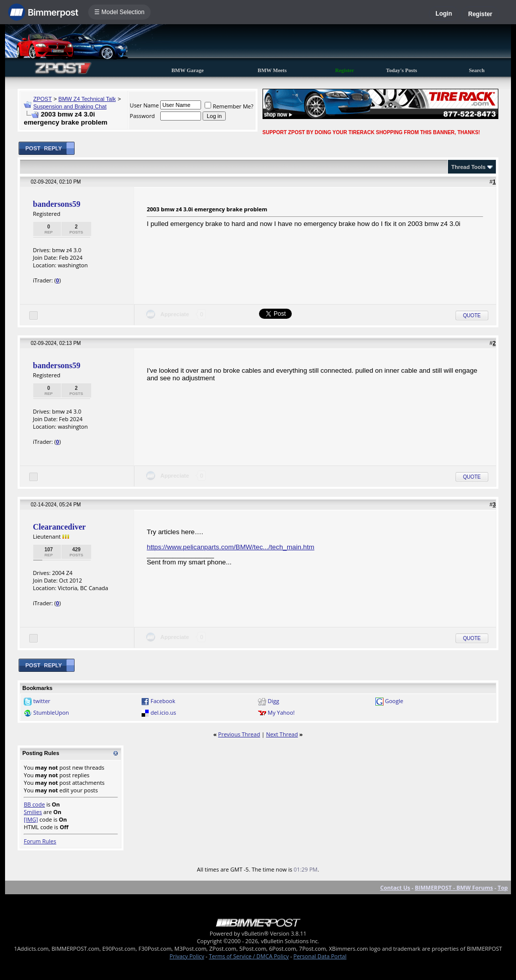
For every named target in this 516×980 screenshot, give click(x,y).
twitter (42, 701)
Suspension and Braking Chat (70, 106)
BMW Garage (187, 70)
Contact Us (395, 887)
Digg (273, 701)
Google (394, 701)
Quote (472, 315)
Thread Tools (468, 167)
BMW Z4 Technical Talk (87, 99)
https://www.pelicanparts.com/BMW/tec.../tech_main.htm (231, 547)
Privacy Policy (187, 956)
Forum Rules (40, 841)
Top (503, 887)
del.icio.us (164, 712)
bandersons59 (56, 204)
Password (143, 116)
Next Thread (282, 734)
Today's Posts (402, 70)
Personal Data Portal (320, 956)
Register (480, 14)
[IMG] (31, 819)
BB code (34, 804)
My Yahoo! (281, 712)
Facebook (163, 701)
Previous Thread (239, 734)
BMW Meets (272, 70)
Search (476, 70)
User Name (145, 105)
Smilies (33, 812)
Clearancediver (59, 527)
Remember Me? (229, 106)
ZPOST (43, 99)
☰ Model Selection (119, 12)
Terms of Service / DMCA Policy (249, 956)
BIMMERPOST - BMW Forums (454, 887)
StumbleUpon (51, 712)
